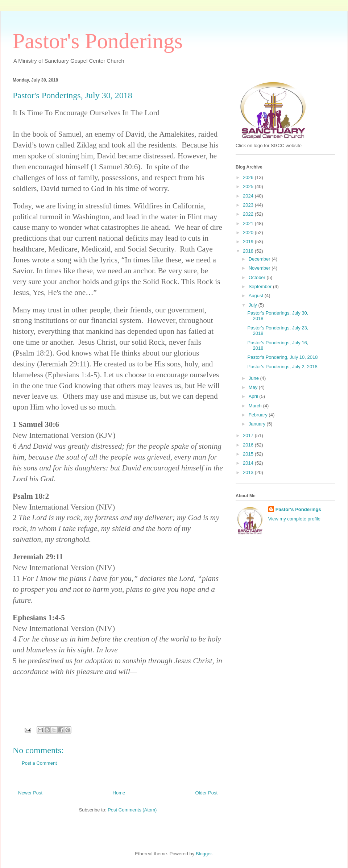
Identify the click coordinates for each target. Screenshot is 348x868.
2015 (249, 454)
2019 (249, 242)
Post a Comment (39, 763)
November (260, 268)
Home (119, 793)
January (258, 424)
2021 (249, 223)
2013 (249, 472)
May (254, 387)
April (254, 396)
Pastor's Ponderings (98, 41)
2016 (249, 445)
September (261, 286)
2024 (249, 196)
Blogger (204, 854)
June (254, 378)
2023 (249, 205)
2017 (249, 435)
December (260, 259)
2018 (249, 251)
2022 (249, 214)
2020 (249, 232)
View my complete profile (294, 519)
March (256, 406)
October (258, 277)
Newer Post (30, 793)
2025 (249, 186)
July (254, 305)
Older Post (206, 793)
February (259, 415)
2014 (249, 463)
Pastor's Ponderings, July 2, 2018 (282, 367)
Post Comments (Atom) (132, 810)
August (257, 296)
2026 (249, 177)
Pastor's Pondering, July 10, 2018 (282, 357)
